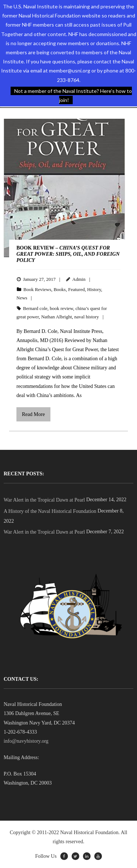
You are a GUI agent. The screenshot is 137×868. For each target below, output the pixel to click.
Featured (76, 289)
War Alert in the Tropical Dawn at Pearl (44, 500)
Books (60, 289)
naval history (87, 317)
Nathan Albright (57, 317)
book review (61, 308)
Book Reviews (37, 289)
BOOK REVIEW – (68, 254)
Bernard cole (35, 308)
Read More (33, 414)
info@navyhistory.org (26, 741)
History (94, 289)
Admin (79, 279)
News (22, 298)
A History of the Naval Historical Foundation (50, 511)
